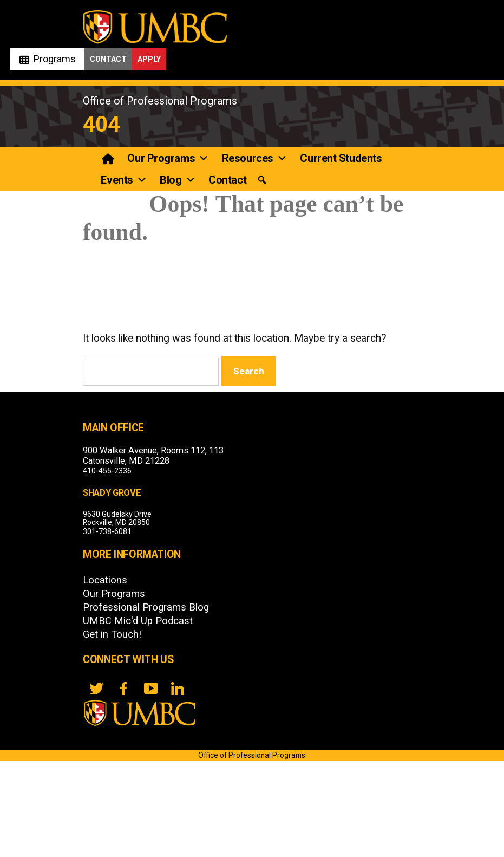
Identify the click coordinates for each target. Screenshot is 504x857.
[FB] (123, 689)
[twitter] (96, 689)
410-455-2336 (107, 471)
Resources (255, 158)
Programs (55, 59)
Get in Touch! (112, 634)
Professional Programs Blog (146, 607)
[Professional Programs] (109, 158)
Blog (178, 180)
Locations (105, 580)
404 (102, 124)
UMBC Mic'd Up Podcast (138, 621)
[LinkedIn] (178, 689)
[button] (262, 180)
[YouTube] (150, 689)
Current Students (341, 158)
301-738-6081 (107, 531)
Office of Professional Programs (160, 101)
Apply (149, 59)
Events (124, 180)
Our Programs (168, 158)
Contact (108, 59)
